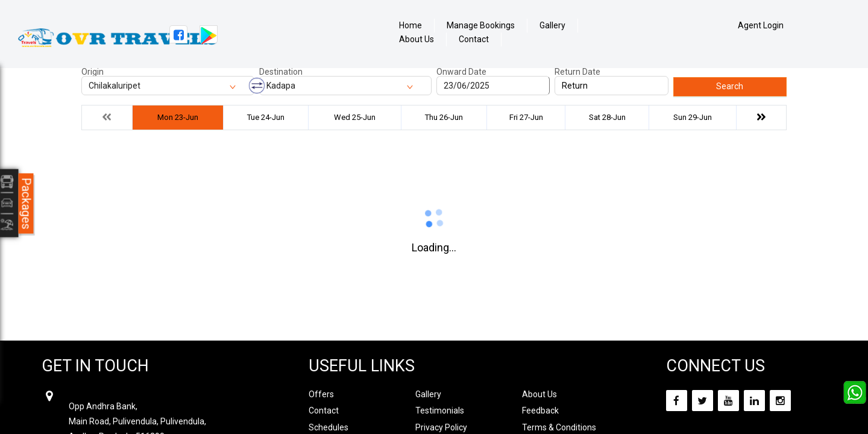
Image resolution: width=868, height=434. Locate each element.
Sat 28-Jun (607, 117)
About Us (417, 39)
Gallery (552, 26)
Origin (93, 72)
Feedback (540, 410)
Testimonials (440, 410)
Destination (281, 72)
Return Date (577, 72)
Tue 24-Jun (266, 117)
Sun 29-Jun (693, 117)
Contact (474, 39)
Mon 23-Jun (178, 117)
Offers (321, 394)
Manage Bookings (481, 26)
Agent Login (761, 25)
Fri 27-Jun (526, 117)
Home (410, 26)
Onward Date (461, 72)
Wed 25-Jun (355, 117)
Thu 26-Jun (444, 117)
